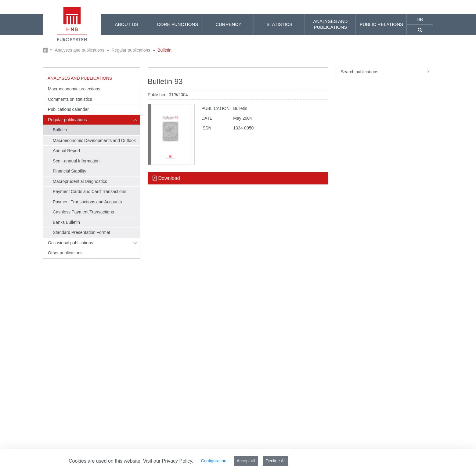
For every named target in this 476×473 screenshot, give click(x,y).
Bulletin (164, 50)
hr (420, 19)
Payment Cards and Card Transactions (90, 191)
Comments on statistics (70, 99)
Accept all (246, 461)
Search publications (387, 72)
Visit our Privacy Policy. (168, 461)
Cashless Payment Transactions (83, 212)
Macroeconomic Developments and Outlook (94, 140)
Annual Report (67, 151)
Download (166, 178)
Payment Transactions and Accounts (87, 202)
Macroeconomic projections (74, 89)
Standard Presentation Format (81, 232)
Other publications (65, 253)
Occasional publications (70, 243)
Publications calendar (68, 109)
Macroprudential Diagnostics (80, 181)
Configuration (213, 461)
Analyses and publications (80, 50)
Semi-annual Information (76, 161)
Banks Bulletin (66, 222)
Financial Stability (70, 171)
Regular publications (131, 50)
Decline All (275, 461)
